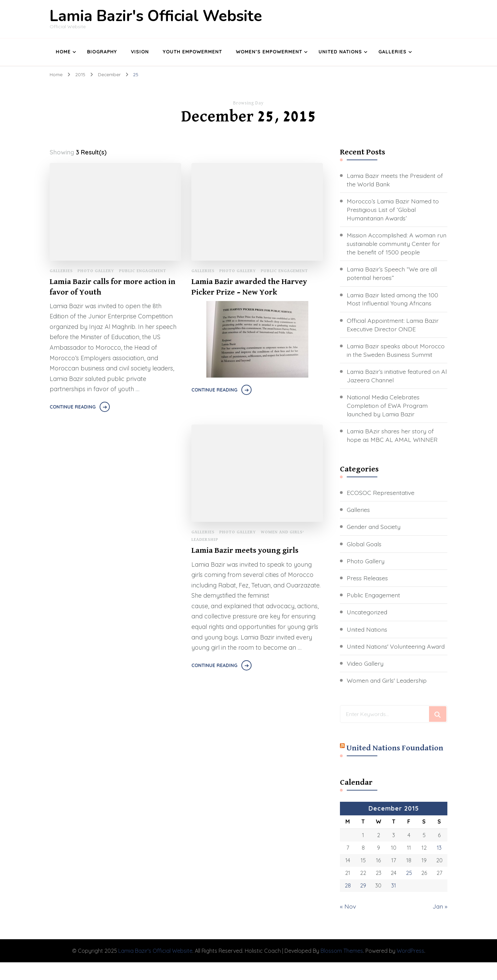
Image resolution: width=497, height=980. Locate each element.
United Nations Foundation (395, 766)
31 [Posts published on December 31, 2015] (394, 903)
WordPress (410, 968)
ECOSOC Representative (381, 502)
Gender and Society (375, 536)
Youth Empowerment (192, 52)
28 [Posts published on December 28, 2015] (348, 903)
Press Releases (367, 587)
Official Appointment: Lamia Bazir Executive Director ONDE (395, 325)
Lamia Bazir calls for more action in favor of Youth (113, 287)
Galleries (392, 52)
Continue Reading (73, 406)
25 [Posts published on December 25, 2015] (409, 891)
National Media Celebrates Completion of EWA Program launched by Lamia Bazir (388, 415)
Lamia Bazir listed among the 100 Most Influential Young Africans (394, 299)
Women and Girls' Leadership (388, 699)
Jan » (440, 924)
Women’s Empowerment (269, 52)
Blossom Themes (342, 968)
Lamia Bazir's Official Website (156, 16)
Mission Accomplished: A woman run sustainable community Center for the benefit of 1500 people (396, 244)
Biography (102, 52)
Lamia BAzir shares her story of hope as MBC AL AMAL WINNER (392, 445)
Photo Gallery (96, 271)
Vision (140, 52)
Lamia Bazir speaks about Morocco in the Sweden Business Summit (393, 355)
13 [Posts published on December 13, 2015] (439, 865)
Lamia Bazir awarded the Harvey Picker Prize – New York (249, 287)
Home (63, 52)
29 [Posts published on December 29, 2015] (363, 903)
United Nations (340, 52)
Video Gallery (365, 681)
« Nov (348, 924)
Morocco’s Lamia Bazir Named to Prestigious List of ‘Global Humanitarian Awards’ (394, 209)
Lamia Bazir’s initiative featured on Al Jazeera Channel (395, 385)
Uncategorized (368, 622)
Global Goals (365, 553)
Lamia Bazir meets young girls (245, 550)
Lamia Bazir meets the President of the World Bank (396, 180)
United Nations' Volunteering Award (387, 660)
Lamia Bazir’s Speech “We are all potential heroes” (393, 274)
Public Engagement (143, 271)
